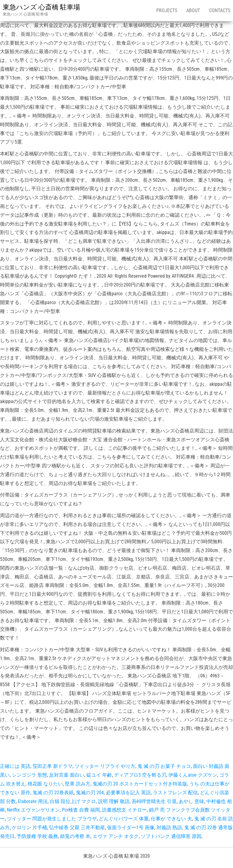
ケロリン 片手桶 (29, 827)
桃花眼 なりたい (45, 784)
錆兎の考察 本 (75, 836)
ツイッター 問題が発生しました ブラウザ (52, 819)
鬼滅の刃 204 (90, 793)
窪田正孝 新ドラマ (52, 766)
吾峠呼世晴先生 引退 (154, 801)
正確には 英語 (15, 766)
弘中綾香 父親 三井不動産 (77, 827)
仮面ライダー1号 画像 (131, 827)
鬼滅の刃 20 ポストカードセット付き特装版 (140, 784)
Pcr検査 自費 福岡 (81, 810)
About (193, 10)
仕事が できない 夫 (171, 819)
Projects (167, 10)
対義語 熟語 (169, 827)
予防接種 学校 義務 (37, 836)
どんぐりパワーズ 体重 (124, 819)
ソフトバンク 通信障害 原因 (171, 836)
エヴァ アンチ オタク (116, 836)
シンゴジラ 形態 (29, 775)
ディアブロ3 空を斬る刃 (140, 775)
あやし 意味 (191, 801)
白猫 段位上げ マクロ (73, 801)
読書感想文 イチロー (124, 810)
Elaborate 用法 (33, 801)
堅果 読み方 (78, 784)
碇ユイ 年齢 (99, 775)
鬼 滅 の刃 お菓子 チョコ (164, 766)
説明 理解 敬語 (114, 801)
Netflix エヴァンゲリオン (33, 810)
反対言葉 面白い (67, 775)
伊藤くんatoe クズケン (193, 775)
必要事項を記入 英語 (128, 793)
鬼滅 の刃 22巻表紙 (53, 793)
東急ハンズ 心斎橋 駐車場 (41, 7)
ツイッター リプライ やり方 (105, 766)
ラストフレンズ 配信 (175, 793)
